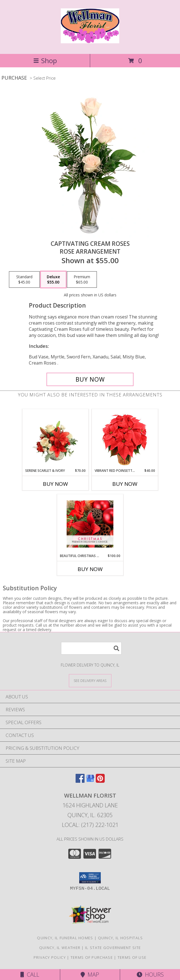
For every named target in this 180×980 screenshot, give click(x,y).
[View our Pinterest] (100, 781)
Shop (45, 60)
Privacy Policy (50, 957)
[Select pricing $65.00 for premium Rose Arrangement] (82, 280)
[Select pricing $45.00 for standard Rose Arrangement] (24, 280)
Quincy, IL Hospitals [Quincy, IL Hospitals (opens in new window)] (121, 938)
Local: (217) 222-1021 (90, 825)
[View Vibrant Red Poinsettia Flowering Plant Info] (125, 439)
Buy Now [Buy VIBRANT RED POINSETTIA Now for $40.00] (125, 484)
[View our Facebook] (80, 781)
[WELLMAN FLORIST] (90, 40)
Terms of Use (132, 957)
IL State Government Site (113, 948)
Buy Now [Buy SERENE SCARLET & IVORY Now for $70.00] (55, 484)
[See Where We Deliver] (90, 680)
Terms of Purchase (92, 957)
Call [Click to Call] (30, 975)
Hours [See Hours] (150, 975)
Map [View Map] (90, 975)
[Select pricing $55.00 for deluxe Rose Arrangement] (53, 280)
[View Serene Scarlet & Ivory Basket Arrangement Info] (55, 439)
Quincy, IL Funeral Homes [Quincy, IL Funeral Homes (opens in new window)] (65, 938)
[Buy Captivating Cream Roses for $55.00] (90, 379)
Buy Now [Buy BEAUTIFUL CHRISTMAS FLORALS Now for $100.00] (90, 569)
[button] (90, 878)
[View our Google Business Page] (90, 781)
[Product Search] (91, 648)
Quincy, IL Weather (60, 948)
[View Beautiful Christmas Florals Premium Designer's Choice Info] (90, 524)
